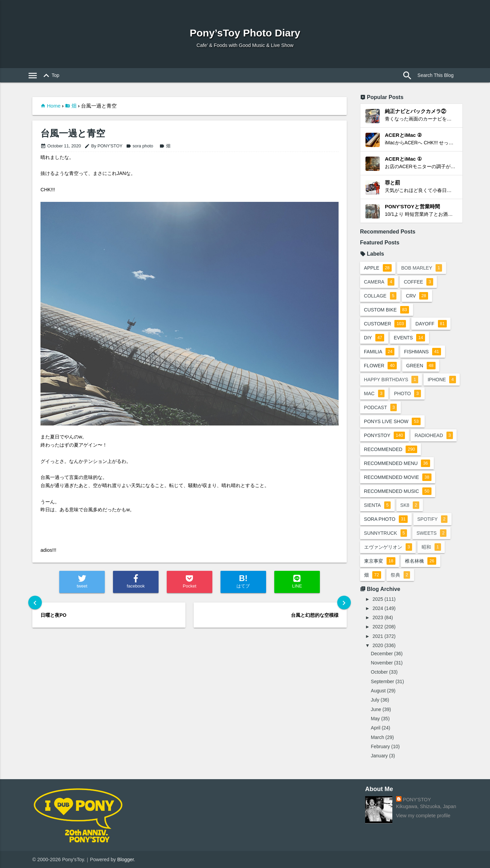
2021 (378, 636)
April (376, 728)
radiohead (434, 435)
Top (50, 76)
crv (418, 296)
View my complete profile (423, 816)
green (421, 366)
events (410, 338)
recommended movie (398, 477)
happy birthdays (391, 380)
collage (380, 296)
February (380, 746)
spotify (433, 519)
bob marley (422, 268)
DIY (374, 338)
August (378, 691)
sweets (432, 533)
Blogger (126, 859)
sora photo (140, 146)
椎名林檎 (421, 561)
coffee (419, 282)
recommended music (398, 491)
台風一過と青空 (73, 134)
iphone (442, 380)
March (378, 737)
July (375, 700)
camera (379, 282)
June (376, 709)
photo (408, 393)
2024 (378, 608)
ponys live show (393, 421)
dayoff (431, 324)
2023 (378, 617)
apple (378, 268)
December (382, 654)
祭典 (401, 575)
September (382, 681)
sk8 (410, 505)
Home (54, 106)
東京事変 (380, 561)
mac (374, 393)
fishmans (423, 352)
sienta (378, 505)
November (382, 663)
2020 (378, 645)
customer (385, 324)
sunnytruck (386, 533)
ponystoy (385, 435)
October (379, 672)
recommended (391, 449)
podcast (381, 407)
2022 (378, 627)
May (375, 719)
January (379, 756)
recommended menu (397, 463)
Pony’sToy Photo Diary (245, 33)
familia (379, 352)
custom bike (387, 310)
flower (380, 366)
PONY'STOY (417, 800)
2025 (378, 599)
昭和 (432, 547)
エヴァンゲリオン (388, 547)
